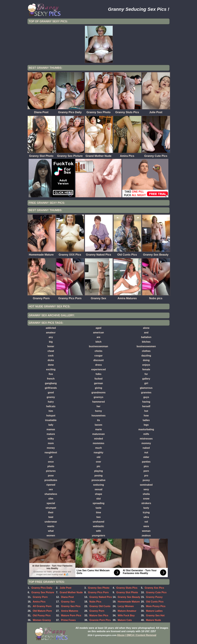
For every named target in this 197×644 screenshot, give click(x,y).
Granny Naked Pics (101, 597)
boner (51, 346)
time (99, 512)
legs (146, 425)
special (51, 503)
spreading (98, 503)
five (51, 374)
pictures (51, 471)
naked (146, 448)
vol (146, 522)
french (51, 379)
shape (98, 494)
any (51, 337)
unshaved (99, 522)
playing (98, 471)
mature (51, 434)
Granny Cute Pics (156, 592)
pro (146, 476)
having (146, 402)
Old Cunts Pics (155, 602)
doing (146, 360)
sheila (146, 494)
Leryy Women (126, 606)
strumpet (51, 508)
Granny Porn (40, 597)
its (99, 420)
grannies (146, 393)
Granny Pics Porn (98, 592)
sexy (146, 489)
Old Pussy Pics (42, 615)
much (99, 448)
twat (51, 517)
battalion (146, 337)
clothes (146, 351)
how (146, 416)
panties (146, 462)
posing (98, 476)
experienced (98, 369)
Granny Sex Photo (99, 588)
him (51, 411)
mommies (99, 443)
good (51, 393)
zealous (146, 536)
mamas (51, 429)
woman (146, 531)
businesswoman (98, 346)
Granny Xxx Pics (154, 588)
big (51, 342)
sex (51, 489)
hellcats (51, 406)
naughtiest (51, 452)
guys (146, 397)
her (99, 406)
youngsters (98, 536)
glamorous (146, 388)
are (98, 337)
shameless (51, 494)
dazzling (146, 356)
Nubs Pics (95, 602)
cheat (51, 351)
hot (146, 411)
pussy (146, 480)
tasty (146, 508)
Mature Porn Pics (71, 615)
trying (146, 512)
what (51, 531)
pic (98, 466)
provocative (98, 480)
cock (51, 356)
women (51, 536)
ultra (146, 517)
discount (99, 360)
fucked (98, 379)
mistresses (146, 439)
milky (51, 439)
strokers (146, 503)
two (98, 517)
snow (146, 499)
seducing (98, 485)
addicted (51, 328)
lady (51, 425)
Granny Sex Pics (71, 606)
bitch (98, 342)
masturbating (146, 429)
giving (98, 388)
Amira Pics (39, 602)
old (98, 457)
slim (51, 499)
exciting (51, 369)
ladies (146, 420)
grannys (98, 397)
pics (146, 466)
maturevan (99, 434)
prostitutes (51, 480)
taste (98, 508)
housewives (99, 416)
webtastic (99, 526)
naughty (98, 452)
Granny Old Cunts (100, 606)
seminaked (146, 485)
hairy (51, 402)
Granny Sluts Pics (127, 588)
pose (51, 476)
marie (99, 429)
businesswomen (146, 346)
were (146, 526)
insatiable (51, 420)
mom (51, 443)
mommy (146, 443)
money (51, 448)
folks (98, 374)
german (98, 383)
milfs (146, 434)
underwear (51, 522)
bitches (146, 342)
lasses (99, 425)
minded (99, 439)
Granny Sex (68, 602)
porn (146, 471)
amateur (51, 333)
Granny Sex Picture (43, 592)
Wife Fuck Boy (126, 615)
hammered (99, 402)
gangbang (51, 383)
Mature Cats (125, 620)
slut (98, 499)
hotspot (51, 416)
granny (51, 397)
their (51, 512)
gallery (146, 379)
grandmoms (98, 393)
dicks (51, 360)
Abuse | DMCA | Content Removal (137, 635)
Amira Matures (70, 611)
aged (98, 328)
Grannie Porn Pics (100, 620)
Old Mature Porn (42, 611)
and (146, 333)
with (98, 531)
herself (146, 406)
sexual (98, 489)
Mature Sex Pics (99, 615)
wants (51, 526)
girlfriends (51, 388)
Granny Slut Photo (127, 592)
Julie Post (66, 588)
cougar (98, 356)
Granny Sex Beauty (129, 597)
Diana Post (67, 597)
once (51, 462)
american (98, 333)
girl (146, 383)
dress (99, 365)
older (146, 457)
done (51, 365)
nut (146, 452)
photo (51, 466)
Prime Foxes (68, 620)
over (98, 462)
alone (146, 328)
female (146, 369)
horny (98, 411)
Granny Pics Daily (42, 588)
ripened (51, 485)
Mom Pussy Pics (156, 606)
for (146, 374)
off (51, 457)
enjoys (146, 365)
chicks (98, 351)
